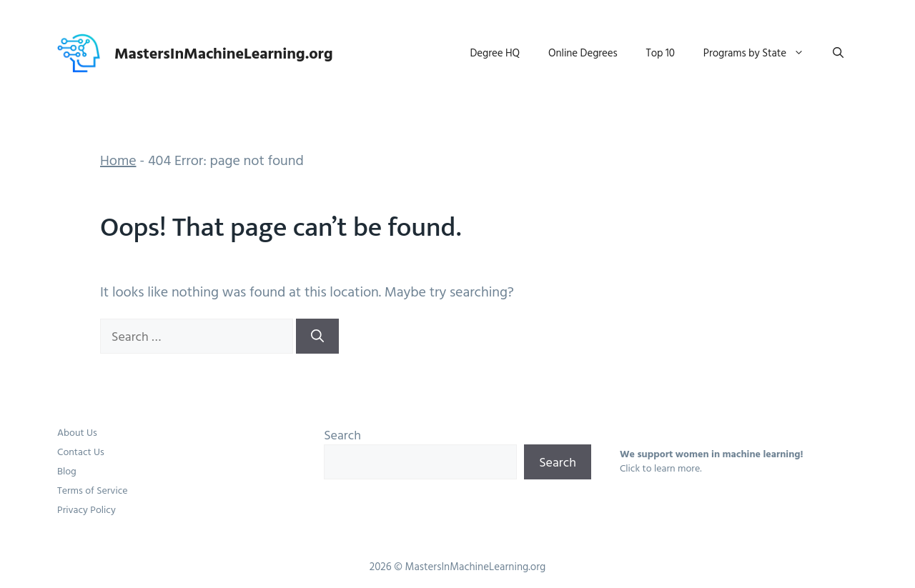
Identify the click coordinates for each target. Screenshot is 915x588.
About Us (77, 432)
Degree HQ (495, 53)
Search (342, 435)
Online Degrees (583, 53)
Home (118, 159)
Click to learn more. (661, 468)
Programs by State (761, 53)
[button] (838, 53)
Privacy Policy (86, 509)
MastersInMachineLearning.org (223, 53)
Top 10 (661, 53)
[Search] (317, 336)
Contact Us (81, 451)
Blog (67, 470)
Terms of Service (93, 490)
